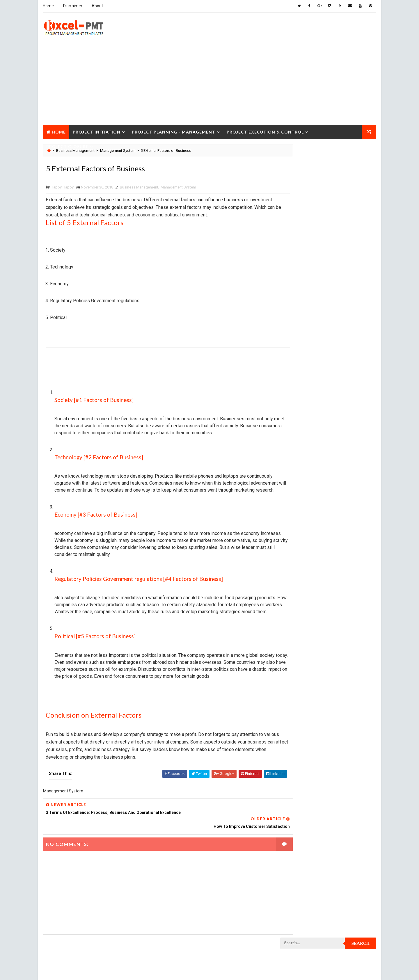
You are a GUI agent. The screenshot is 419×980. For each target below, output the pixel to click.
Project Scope (347, 810)
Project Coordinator (303, 545)
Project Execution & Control (265, 130)
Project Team (296, 830)
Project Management (303, 657)
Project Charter (299, 453)
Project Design (297, 565)
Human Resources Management (311, 382)
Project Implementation (305, 626)
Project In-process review (308, 637)
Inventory (351, 392)
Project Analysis (299, 443)
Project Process (299, 718)
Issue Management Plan (305, 402)
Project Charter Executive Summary (316, 464)
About (97, 6)
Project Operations (301, 698)
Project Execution (300, 616)
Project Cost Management (308, 555)
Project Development (303, 576)
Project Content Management (311, 525)
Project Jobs (296, 647)
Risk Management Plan (304, 850)
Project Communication (305, 504)
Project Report (298, 779)
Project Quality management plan (314, 769)
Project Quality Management (310, 759)
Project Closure (67, 145)
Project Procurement (303, 728)
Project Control (299, 535)
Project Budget (346, 443)
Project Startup (299, 820)
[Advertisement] (210, 83)
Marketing (340, 433)
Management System (178, 187)
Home (48, 6)
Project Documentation (305, 586)
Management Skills (341, 413)
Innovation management (305, 392)
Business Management (139, 187)
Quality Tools (296, 840)
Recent (297, 269)
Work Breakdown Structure (309, 861)
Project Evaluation (301, 606)
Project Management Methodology (315, 667)
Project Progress (300, 749)
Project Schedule (300, 810)
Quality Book (329, 255)
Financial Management (303, 372)
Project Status (346, 820)
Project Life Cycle (340, 647)
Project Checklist (300, 474)
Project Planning (300, 708)
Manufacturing (297, 433)
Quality (332, 830)
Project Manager (299, 688)
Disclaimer (72, 6)
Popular (329, 269)
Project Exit (344, 616)
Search (361, 152)
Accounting (294, 341)
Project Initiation (96, 130)
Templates (351, 850)
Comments (361, 269)
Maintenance (295, 413)
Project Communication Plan (310, 514)
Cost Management (300, 362)
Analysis (330, 341)
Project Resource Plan (305, 789)
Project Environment (303, 596)
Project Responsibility (304, 800)
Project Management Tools (308, 677)
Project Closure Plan (303, 494)
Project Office (345, 688)
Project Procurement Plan (308, 738)
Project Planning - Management (173, 130)
